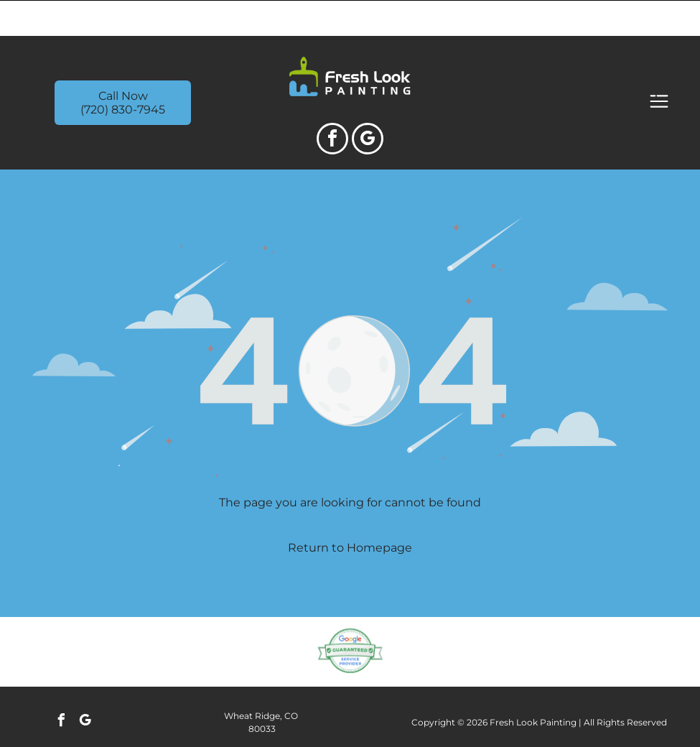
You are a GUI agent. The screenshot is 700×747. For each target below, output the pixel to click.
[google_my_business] (368, 105)
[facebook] (332, 105)
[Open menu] (659, 66)
